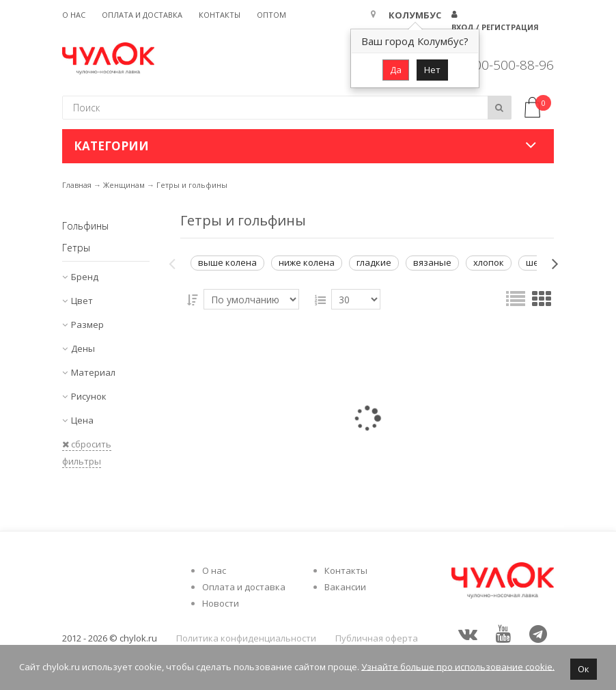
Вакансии (345, 587)
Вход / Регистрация (495, 27)
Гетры (76, 248)
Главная (77, 185)
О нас (74, 15)
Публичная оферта (377, 638)
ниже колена (307, 262)
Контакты (220, 15)
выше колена (227, 262)
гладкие (374, 262)
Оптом (271, 15)
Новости (221, 603)
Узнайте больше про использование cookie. (458, 666)
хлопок (489, 262)
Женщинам (124, 185)
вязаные (432, 262)
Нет (432, 70)
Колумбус (415, 15)
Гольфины (85, 226)
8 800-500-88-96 (505, 65)
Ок (584, 669)
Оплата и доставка (142, 15)
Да (396, 70)
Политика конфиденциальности (246, 638)
